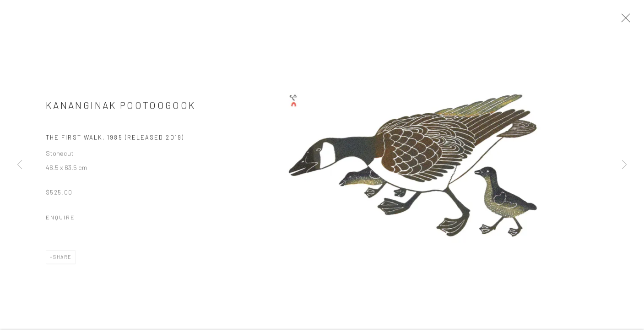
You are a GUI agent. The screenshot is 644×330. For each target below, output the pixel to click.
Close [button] (625, 21)
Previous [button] (20, 165)
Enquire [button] (60, 220)
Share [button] (62, 260)
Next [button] (624, 165)
